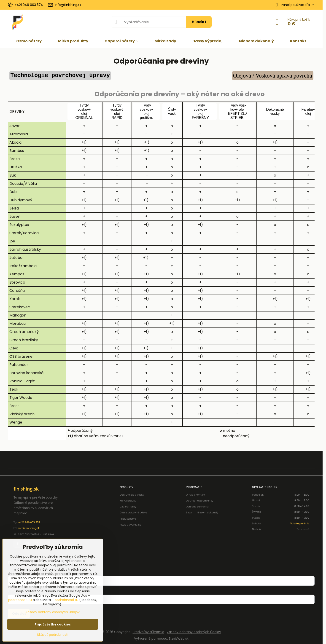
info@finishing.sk (29, 527)
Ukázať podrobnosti (53, 635)
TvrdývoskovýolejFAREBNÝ (200, 110)
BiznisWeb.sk (179, 637)
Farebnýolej (308, 110)
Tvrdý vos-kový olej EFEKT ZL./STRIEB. (237, 110)
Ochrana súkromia (197, 505)
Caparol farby (128, 505)
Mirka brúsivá (128, 499)
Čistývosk (172, 110)
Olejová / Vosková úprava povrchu (273, 76)
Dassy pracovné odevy (133, 511)
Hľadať (199, 22)
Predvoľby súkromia (148, 630)
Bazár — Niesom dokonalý (202, 511)
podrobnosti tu (20, 600)
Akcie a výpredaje (130, 523)
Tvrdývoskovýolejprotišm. (146, 110)
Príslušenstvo (128, 517)
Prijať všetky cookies (53, 624)
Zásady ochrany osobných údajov (194, 630)
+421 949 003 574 (29, 521)
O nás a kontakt (195, 493)
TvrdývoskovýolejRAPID (117, 110)
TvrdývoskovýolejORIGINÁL (84, 110)
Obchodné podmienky (199, 499)
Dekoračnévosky (275, 110)
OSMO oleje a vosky (132, 493)
